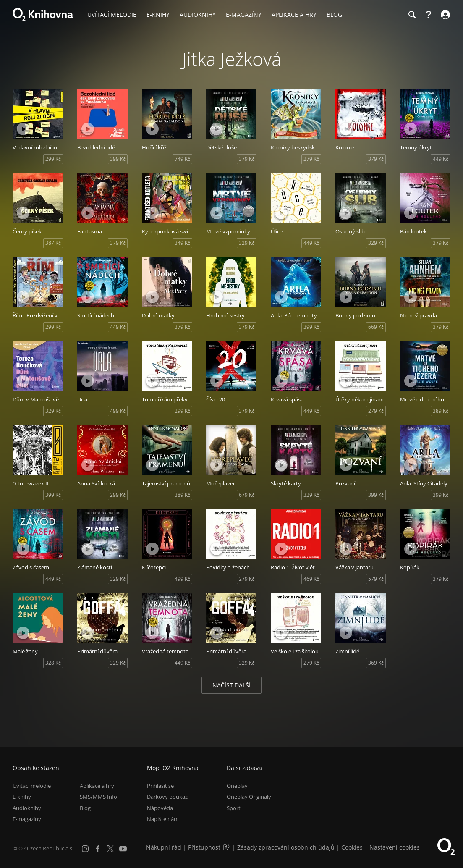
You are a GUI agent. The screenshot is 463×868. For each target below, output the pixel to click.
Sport (234, 808)
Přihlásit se (160, 786)
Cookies (352, 847)
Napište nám (163, 819)
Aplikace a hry (97, 786)
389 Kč (441, 411)
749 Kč (182, 159)
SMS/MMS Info (98, 797)
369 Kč (376, 663)
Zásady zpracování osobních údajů (286, 847)
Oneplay (237, 786)
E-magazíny (27, 819)
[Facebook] (98, 849)
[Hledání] (412, 15)
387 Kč (53, 243)
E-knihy (22, 797)
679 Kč (247, 495)
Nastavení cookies (395, 847)
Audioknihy (27, 808)
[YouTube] (123, 849)
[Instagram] (85, 849)
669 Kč (376, 327)
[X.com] (110, 849)
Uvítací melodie (32, 786)
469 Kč (311, 579)
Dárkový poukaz (167, 797)
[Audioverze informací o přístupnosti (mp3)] (227, 847)
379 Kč (247, 159)
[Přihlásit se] (444, 15)
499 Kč (118, 411)
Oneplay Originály (249, 797)
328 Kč (53, 663)
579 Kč (376, 579)
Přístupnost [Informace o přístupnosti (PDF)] (204, 847)
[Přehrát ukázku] (23, 129)
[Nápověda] (429, 15)
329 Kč (247, 243)
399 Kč (118, 159)
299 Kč (53, 159)
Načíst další (231, 685)
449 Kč (441, 159)
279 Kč (311, 159)
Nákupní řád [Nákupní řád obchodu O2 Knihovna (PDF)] (164, 847)
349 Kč (182, 243)
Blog (85, 808)
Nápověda (160, 808)
